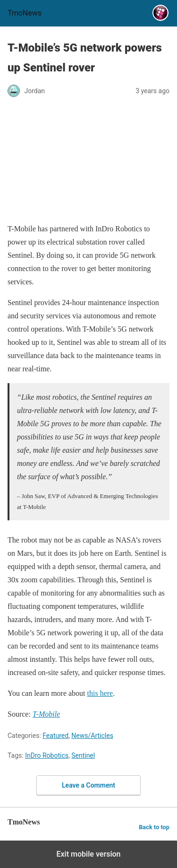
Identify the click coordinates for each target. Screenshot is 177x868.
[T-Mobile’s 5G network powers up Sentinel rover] (46, 714)
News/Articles (92, 736)
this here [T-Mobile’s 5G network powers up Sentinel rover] (100, 693)
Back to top (154, 827)
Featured (55, 736)
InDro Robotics (47, 755)
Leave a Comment (88, 785)
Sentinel (83, 755)
